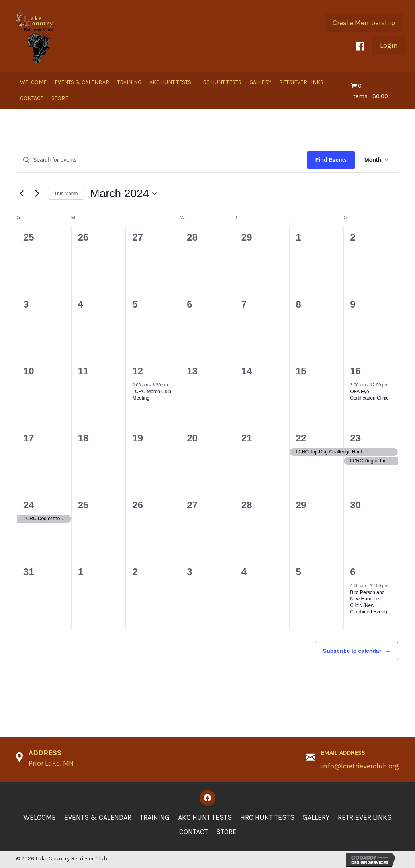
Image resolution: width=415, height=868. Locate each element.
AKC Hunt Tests (205, 817)
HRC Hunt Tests (267, 817)
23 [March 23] (355, 438)
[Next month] (37, 194)
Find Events (331, 160)
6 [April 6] (353, 572)
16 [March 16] (355, 371)
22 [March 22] (301, 438)
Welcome (40, 817)
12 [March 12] (138, 371)
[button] (364, 23)
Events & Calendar (98, 817)
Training (155, 817)
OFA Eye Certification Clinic (369, 395)
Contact (194, 832)
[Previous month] (22, 194)
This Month (66, 194)
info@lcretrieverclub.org (360, 766)
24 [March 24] (29, 505)
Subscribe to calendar (352, 651)
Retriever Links (365, 817)
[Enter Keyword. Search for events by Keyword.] (162, 160)
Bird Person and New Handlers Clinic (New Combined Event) (369, 602)
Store (226, 832)
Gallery (316, 817)
